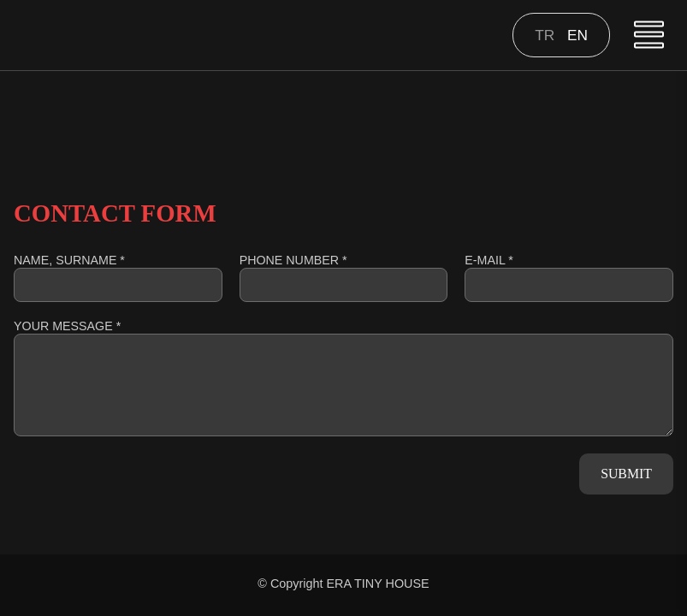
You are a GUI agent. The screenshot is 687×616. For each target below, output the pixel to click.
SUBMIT (626, 474)
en (577, 35)
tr (547, 35)
